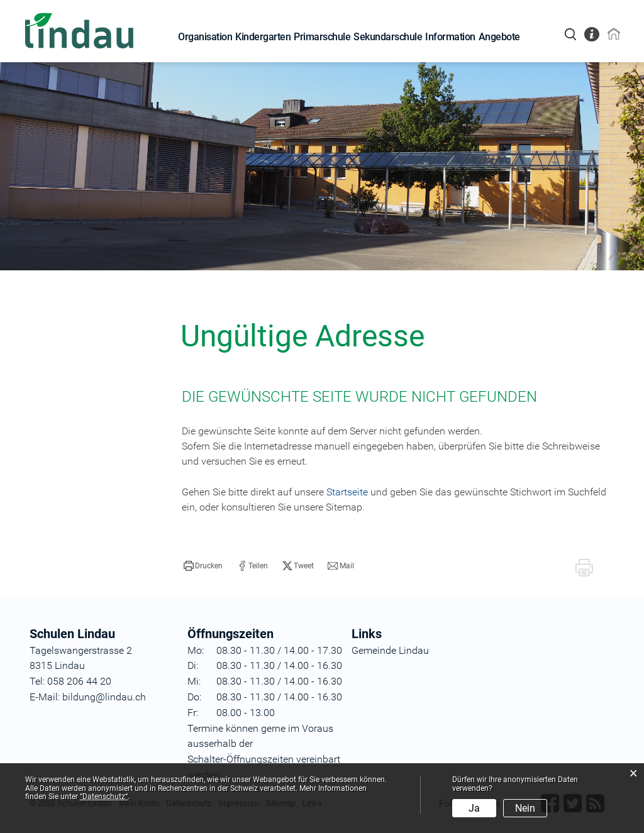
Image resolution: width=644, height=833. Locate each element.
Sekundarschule (388, 37)
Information (450, 37)
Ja (474, 808)
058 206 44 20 (78, 681)
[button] (203, 566)
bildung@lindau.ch (103, 697)
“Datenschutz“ (104, 797)
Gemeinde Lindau (390, 650)
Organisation (205, 37)
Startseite (347, 492)
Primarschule (322, 37)
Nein (525, 808)
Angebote (499, 37)
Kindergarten (263, 37)
